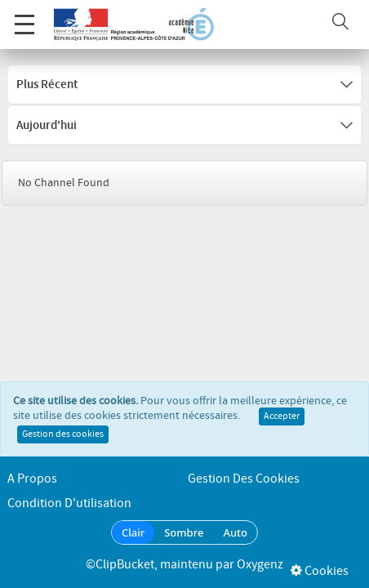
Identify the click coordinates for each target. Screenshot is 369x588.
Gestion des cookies (63, 439)
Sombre (184, 532)
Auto (235, 532)
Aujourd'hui (184, 126)
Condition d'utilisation (69, 503)
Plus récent (184, 85)
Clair (133, 532)
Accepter (282, 421)
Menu (24, 16)
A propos (32, 479)
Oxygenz (260, 565)
